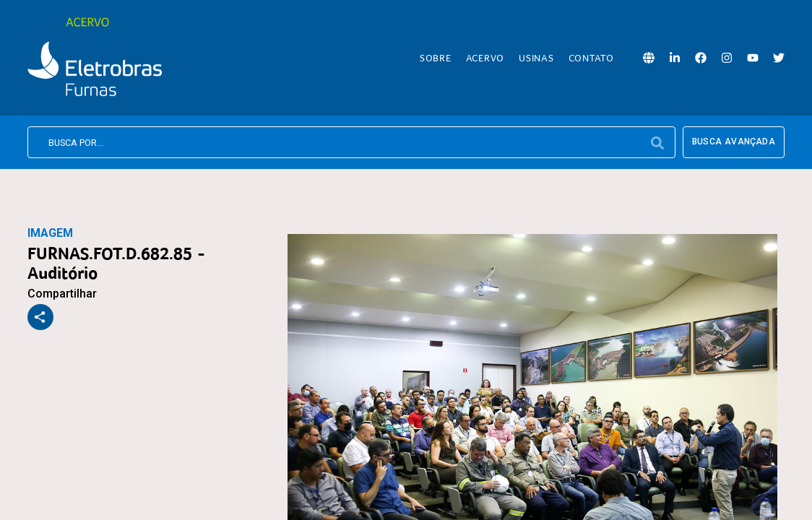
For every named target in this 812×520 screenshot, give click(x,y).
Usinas (536, 58)
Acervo (485, 58)
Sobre (436, 58)
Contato (591, 58)
